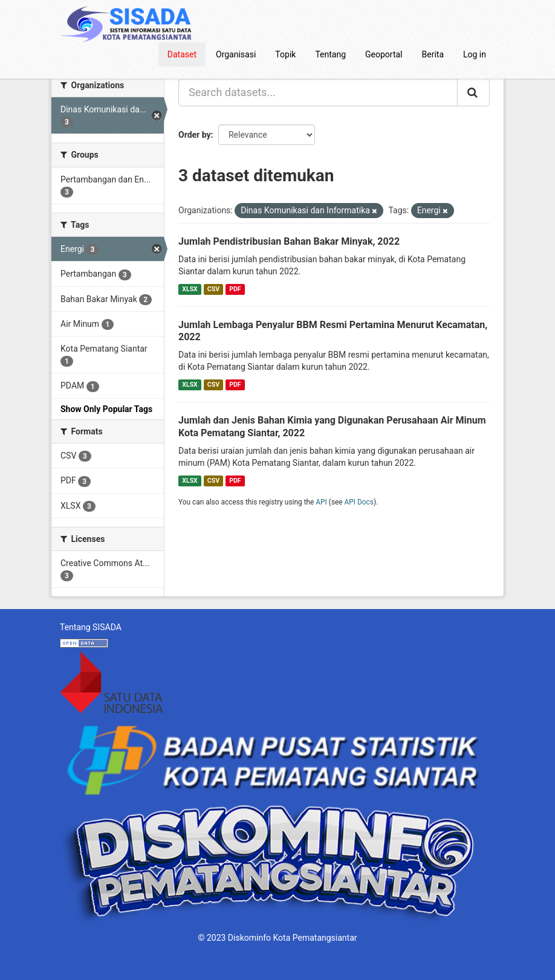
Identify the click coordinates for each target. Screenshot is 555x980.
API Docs (359, 502)
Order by (195, 135)
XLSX (190, 289)
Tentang (330, 54)
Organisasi (236, 54)
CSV (213, 289)
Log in (475, 54)
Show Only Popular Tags (106, 409)
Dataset (182, 54)
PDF (235, 289)
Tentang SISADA (91, 627)
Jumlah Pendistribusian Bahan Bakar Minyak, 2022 (289, 241)
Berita (433, 54)
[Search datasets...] (318, 92)
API (321, 502)
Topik (285, 54)
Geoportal (384, 54)
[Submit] (473, 92)
